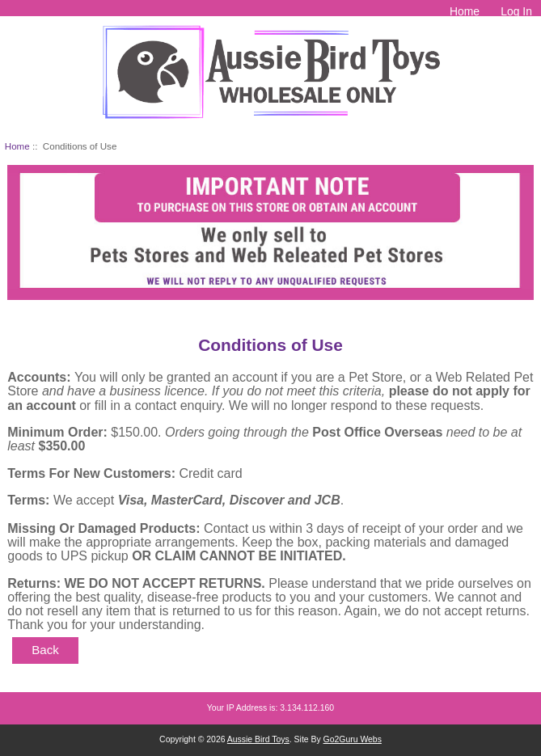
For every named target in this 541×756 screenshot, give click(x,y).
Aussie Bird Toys (258, 739)
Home (465, 11)
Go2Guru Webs (353, 739)
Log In (516, 11)
